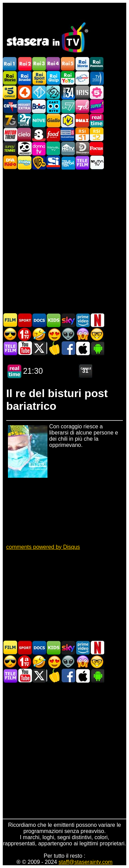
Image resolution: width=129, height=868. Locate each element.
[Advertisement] (64, 241)
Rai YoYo (68, 78)
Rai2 (24, 64)
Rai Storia (10, 78)
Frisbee (24, 163)
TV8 (39, 134)
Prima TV (25, 334)
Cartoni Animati (54, 320)
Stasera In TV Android (97, 348)
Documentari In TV (39, 320)
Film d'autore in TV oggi (97, 334)
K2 (68, 120)
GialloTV (53, 120)
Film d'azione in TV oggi (10, 334)
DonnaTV (39, 148)
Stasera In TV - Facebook (68, 348)
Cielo (24, 134)
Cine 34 (68, 92)
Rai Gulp (53, 78)
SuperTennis (10, 148)
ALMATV (97, 163)
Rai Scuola (24, 78)
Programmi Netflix (97, 320)
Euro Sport (82, 78)
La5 (97, 92)
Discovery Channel (82, 148)
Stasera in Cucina (54, 348)
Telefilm (82, 163)
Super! (97, 106)
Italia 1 (39, 92)
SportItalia (53, 163)
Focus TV (97, 148)
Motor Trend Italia (10, 134)
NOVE (39, 120)
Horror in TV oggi (83, 334)
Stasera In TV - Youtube (25, 348)
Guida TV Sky (68, 320)
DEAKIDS (10, 163)
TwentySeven (24, 120)
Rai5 (68, 64)
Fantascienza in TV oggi (68, 334)
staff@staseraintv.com (85, 862)
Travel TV (53, 148)
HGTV (68, 148)
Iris (82, 92)
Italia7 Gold (10, 120)
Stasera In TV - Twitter (39, 348)
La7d (82, 106)
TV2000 (97, 78)
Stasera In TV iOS (83, 348)
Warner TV (39, 163)
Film (10, 320)
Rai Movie (82, 64)
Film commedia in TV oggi (39, 334)
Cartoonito (53, 106)
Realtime (97, 120)
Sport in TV (25, 320)
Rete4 (24, 92)
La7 (68, 106)
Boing (39, 106)
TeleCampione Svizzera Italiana (68, 134)
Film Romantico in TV (54, 334)
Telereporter (68, 163)
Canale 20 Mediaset (24, 148)
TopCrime (10, 106)
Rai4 (53, 64)
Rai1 (10, 64)
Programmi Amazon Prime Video (83, 320)
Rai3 (39, 64)
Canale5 (10, 92)
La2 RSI (97, 134)
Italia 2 (53, 92)
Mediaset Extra (24, 106)
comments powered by (43, 547)
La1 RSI (82, 134)
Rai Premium (97, 64)
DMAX (82, 120)
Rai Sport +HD (39, 78)
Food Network (53, 134)
